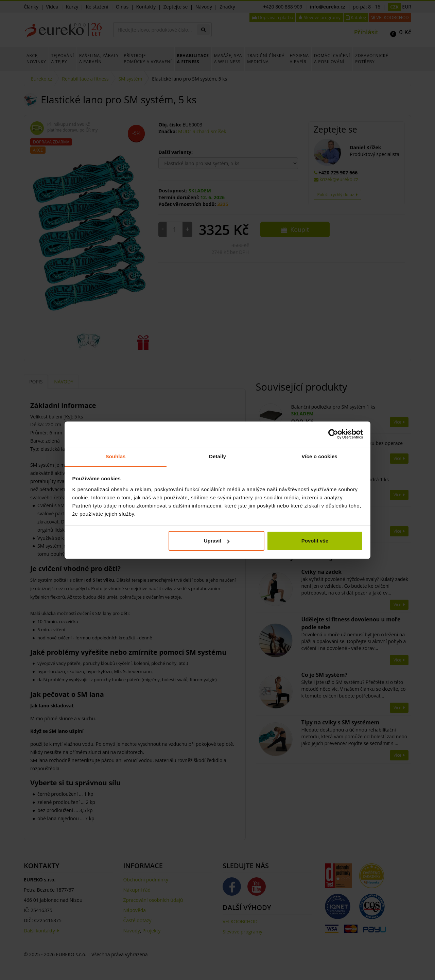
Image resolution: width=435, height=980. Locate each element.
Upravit (217, 541)
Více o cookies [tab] (319, 456)
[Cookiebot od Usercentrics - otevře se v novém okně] (333, 434)
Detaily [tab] (217, 456)
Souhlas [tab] (115, 456)
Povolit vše (315, 541)
